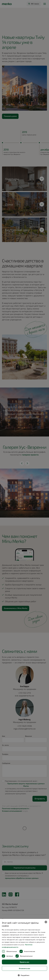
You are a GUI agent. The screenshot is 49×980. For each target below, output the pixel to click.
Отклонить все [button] (24, 968)
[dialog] (24, 949)
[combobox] (46, 922)
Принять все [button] (24, 962)
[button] (24, 975)
